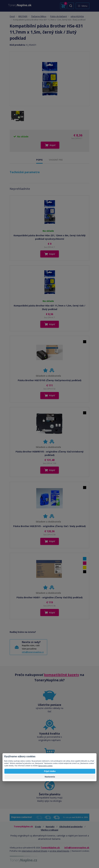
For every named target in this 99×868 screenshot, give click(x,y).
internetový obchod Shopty (35, 851)
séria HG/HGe (77, 16)
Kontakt (50, 827)
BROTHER (23, 16)
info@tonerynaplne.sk (77, 848)
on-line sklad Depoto (59, 851)
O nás (38, 827)
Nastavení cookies (81, 851)
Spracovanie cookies (45, 766)
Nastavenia (50, 777)
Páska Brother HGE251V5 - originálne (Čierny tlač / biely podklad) (49, 526)
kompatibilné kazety (62, 675)
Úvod (12, 16)
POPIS (39, 160)
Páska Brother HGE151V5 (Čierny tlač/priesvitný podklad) (50, 380)
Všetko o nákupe (49, 830)
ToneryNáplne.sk (50, 848)
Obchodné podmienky (71, 827)
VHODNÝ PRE (56, 160)
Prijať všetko (50, 771)
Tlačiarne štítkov (39, 16)
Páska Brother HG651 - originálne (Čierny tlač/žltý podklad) (50, 597)
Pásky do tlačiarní (58, 16)
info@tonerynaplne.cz (33, 652)
